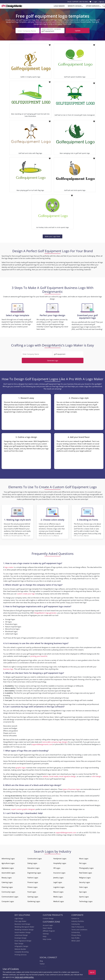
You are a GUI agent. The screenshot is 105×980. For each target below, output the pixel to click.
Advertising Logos (8, 858)
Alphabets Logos (8, 867)
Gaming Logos (33, 896)
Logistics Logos (59, 886)
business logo (8, 668)
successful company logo (24, 800)
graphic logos (21, 767)
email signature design (68, 775)
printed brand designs (92, 804)
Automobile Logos (8, 872)
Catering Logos (7, 881)
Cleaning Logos (7, 886)
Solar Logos (83, 886)
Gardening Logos (34, 901)
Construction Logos (35, 858)
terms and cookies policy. (24, 977)
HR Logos (57, 867)
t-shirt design (96, 775)
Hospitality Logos (60, 862)
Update (78, 31)
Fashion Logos (33, 877)
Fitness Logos (32, 886)
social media (54, 775)
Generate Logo (53, 360)
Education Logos (34, 867)
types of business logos (71, 788)
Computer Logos (8, 901)
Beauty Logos (7, 877)
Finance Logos (33, 881)
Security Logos (85, 881)
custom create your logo (26, 593)
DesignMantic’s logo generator (45, 612)
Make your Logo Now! (52, 236)
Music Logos (84, 858)
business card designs (65, 685)
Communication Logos (10, 896)
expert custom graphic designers (23, 808)
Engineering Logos (34, 872)
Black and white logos (31, 795)
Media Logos (58, 896)
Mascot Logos (58, 891)
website (45, 775)
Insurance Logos (59, 872)
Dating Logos (32, 862)
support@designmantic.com (42, 743)
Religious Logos (85, 877)
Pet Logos (83, 862)
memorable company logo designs (55, 741)
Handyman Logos (60, 858)
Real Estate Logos (86, 872)
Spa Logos (83, 891)
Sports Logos (84, 896)
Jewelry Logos (58, 877)
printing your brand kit (39, 655)
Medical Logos (59, 901)
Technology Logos (86, 901)
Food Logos (32, 891)
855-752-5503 (84, 2)
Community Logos (8, 891)
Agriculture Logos (8, 862)
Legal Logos (58, 881)
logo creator (9, 566)
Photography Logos (86, 867)
